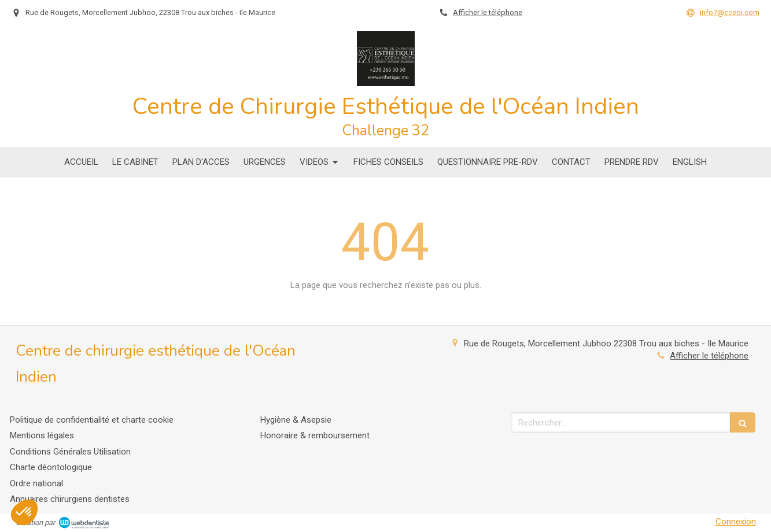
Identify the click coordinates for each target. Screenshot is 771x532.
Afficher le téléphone (488, 12)
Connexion (736, 522)
